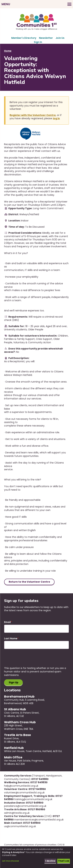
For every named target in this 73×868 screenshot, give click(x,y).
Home (8, 51)
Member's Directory (24, 38)
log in (56, 118)
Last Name (11, 639)
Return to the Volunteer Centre (29, 582)
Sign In (38, 42)
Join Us (60, 38)
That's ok (64, 861)
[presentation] (30, 660)
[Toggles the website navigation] (36, 4)
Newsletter (46, 38)
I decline (50, 861)
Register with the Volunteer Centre (33, 115)
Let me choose (10, 861)
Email (7, 622)
